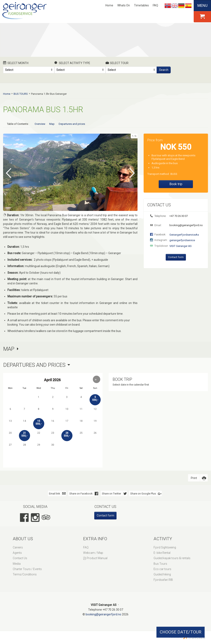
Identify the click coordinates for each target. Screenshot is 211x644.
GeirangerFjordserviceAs (184, 235)
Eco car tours (162, 569)
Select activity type (72, 63)
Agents (17, 553)
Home (109, 5)
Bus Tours (160, 563)
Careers (18, 547)
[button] (97, 379)
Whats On (124, 5)
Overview (40, 124)
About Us (23, 538)
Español (188, 6)
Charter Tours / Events (27, 569)
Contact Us (20, 558)
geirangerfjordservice (182, 240)
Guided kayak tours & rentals (172, 558)
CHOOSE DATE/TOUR (181, 632)
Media (17, 563)
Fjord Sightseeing (165, 547)
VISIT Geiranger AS (181, 246)
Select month (16, 63)
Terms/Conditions (25, 574)
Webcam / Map (93, 553)
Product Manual (97, 558)
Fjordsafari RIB (163, 580)
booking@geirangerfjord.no (186, 225)
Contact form (176, 257)
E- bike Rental (162, 553)
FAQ (155, 5)
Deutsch (181, 6)
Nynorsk (168, 6)
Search (164, 70)
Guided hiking (162, 574)
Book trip (176, 184)
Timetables (141, 5)
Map (52, 124)
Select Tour (117, 63)
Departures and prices (72, 124)
